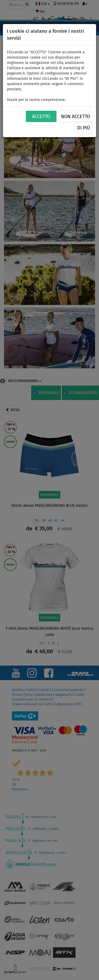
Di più (84, 128)
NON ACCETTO (76, 117)
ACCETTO (41, 117)
